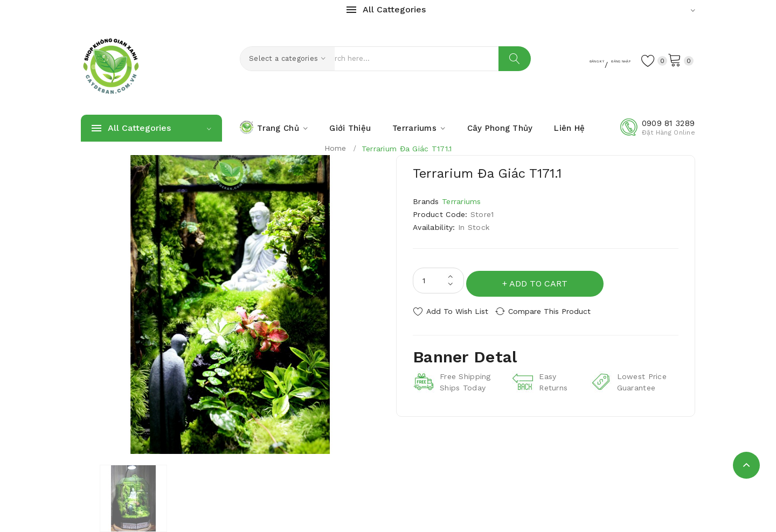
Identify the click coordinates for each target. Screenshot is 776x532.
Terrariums (462, 201)
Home (335, 148)
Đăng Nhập (598, 60)
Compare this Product (558, 308)
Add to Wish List (457, 308)
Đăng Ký (549, 60)
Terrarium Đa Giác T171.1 (407, 149)
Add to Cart (542, 280)
